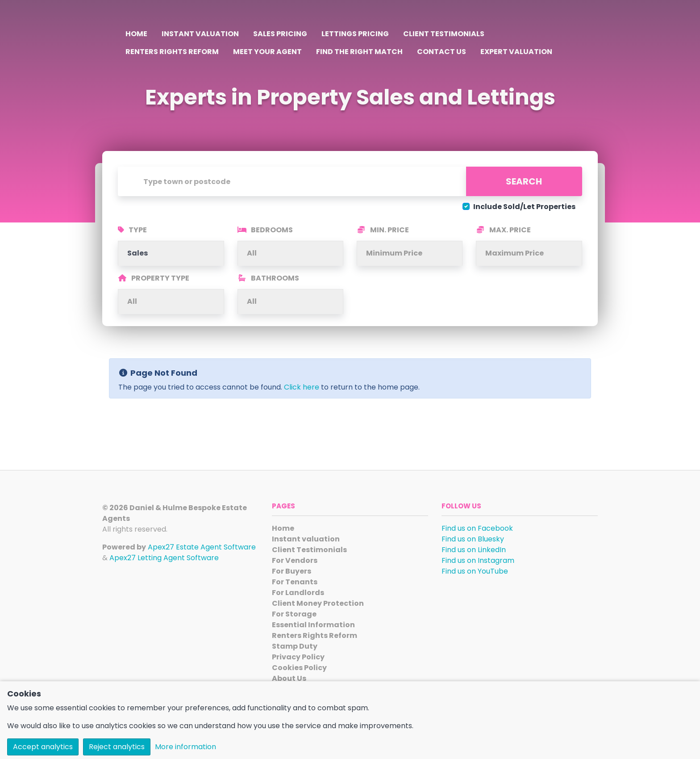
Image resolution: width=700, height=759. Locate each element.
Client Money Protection (318, 603)
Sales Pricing (280, 34)
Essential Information (313, 625)
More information (185, 747)
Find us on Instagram (478, 560)
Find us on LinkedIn (474, 550)
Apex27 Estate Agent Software (202, 547)
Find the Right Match (359, 52)
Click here (302, 387)
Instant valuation (200, 34)
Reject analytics (117, 747)
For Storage (294, 614)
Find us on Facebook (477, 528)
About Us (289, 678)
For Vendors (295, 560)
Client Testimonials (444, 34)
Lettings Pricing (355, 34)
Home (136, 34)
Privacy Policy (298, 657)
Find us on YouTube (475, 571)
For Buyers (292, 571)
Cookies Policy (299, 668)
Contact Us (442, 52)
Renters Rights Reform (172, 52)
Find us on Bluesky (473, 539)
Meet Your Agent (267, 52)
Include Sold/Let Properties (524, 207)
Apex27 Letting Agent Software (164, 558)
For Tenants (295, 582)
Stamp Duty (295, 646)
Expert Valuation (516, 52)
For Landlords (298, 593)
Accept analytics (43, 747)
